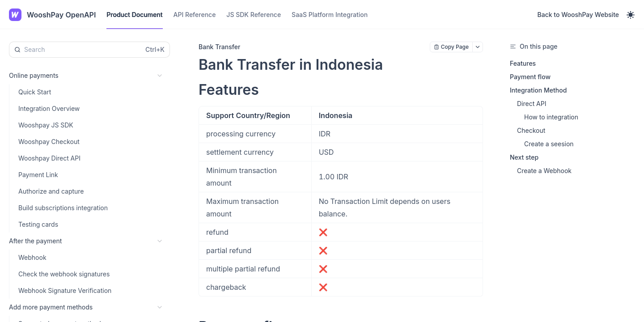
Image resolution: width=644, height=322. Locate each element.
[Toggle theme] (631, 15)
